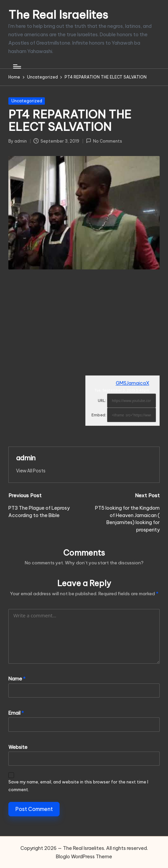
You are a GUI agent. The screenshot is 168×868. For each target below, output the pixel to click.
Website (18, 747)
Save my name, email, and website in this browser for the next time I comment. (78, 785)
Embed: (99, 415)
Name (17, 679)
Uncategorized (27, 101)
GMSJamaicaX (133, 383)
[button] (31, 471)
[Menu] (17, 66)
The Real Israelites (58, 15)
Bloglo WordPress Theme (84, 857)
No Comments (104, 141)
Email (16, 713)
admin (26, 458)
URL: (102, 401)
